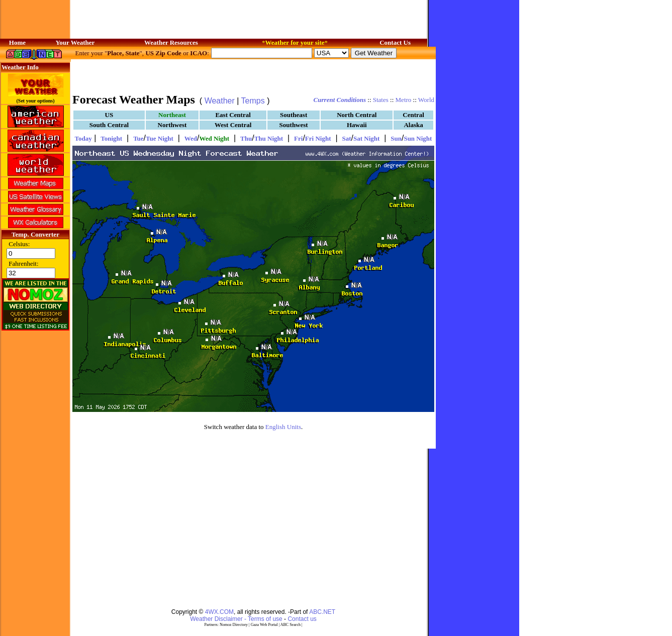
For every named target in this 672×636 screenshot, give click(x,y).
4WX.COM (219, 612)
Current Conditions (340, 100)
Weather (220, 101)
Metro (404, 100)
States (381, 100)
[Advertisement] (253, 75)
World (426, 100)
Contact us (302, 619)
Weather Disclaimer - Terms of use (236, 619)
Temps (253, 101)
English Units (283, 427)
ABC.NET (322, 612)
